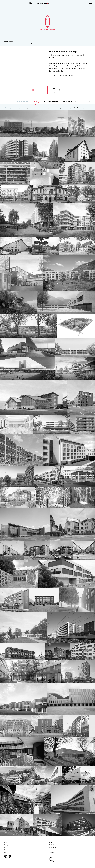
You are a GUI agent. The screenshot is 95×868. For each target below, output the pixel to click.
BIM (6, 848)
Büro (6, 843)
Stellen (51, 843)
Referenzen (8, 850)
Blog (6, 853)
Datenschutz (53, 850)
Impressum (52, 848)
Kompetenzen (9, 845)
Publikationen (53, 845)
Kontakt (51, 853)
